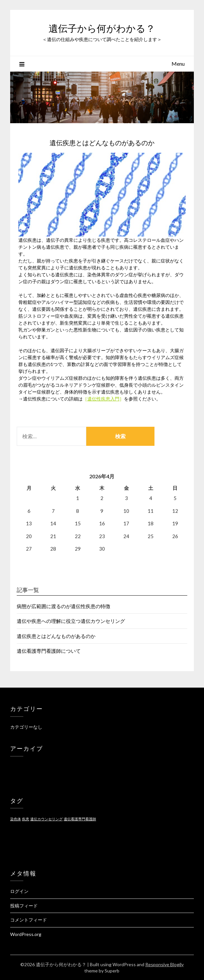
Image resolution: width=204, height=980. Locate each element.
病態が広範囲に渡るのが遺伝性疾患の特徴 (63, 606)
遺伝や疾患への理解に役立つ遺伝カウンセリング (71, 621)
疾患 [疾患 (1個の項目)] (26, 819)
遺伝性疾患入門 (103, 399)
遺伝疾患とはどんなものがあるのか (56, 636)
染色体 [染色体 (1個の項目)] (16, 819)
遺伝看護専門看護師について (49, 651)
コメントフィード (29, 920)
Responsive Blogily (164, 964)
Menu (178, 64)
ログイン (19, 891)
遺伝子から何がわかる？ (102, 28)
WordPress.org (26, 934)
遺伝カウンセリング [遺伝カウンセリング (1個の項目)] (46, 819)
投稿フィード (24, 906)
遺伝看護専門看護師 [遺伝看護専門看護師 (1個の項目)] (80, 819)
